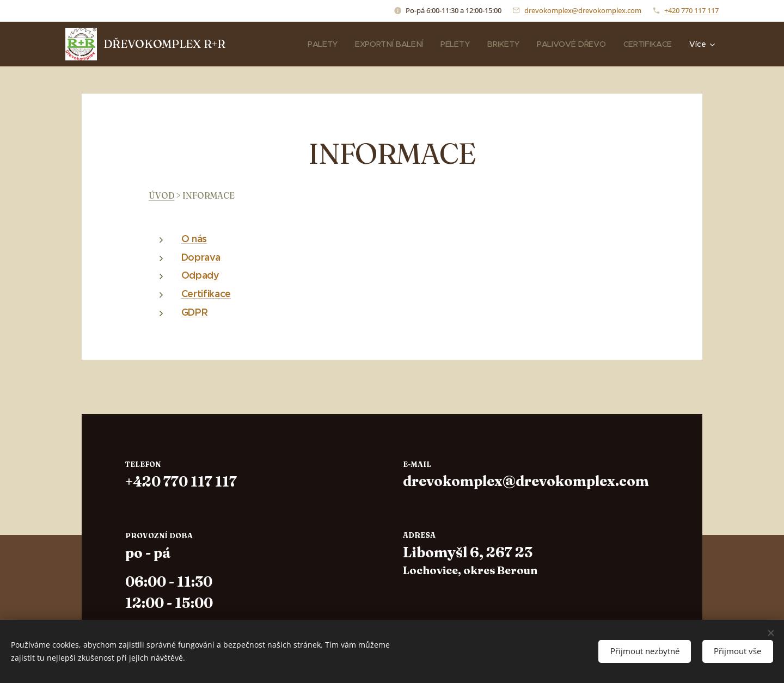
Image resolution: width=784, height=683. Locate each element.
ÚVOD (162, 196)
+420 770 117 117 (691, 10)
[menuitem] (275, 44)
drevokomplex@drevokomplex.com (583, 10)
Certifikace (206, 294)
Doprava (201, 257)
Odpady (200, 275)
